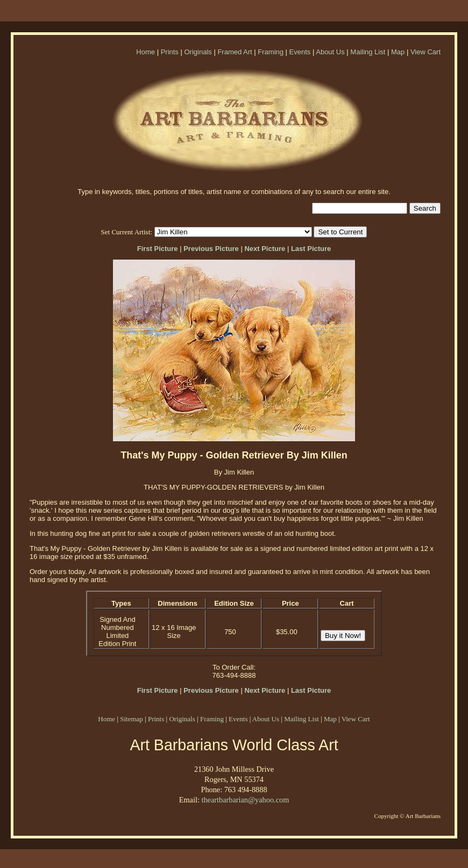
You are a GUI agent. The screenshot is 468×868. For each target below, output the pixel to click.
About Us (330, 52)
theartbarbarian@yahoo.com (245, 800)
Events (300, 52)
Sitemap (132, 719)
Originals (198, 52)
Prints (170, 52)
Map (398, 52)
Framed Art (235, 52)
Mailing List (368, 52)
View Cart (426, 52)
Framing (271, 52)
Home (146, 52)
